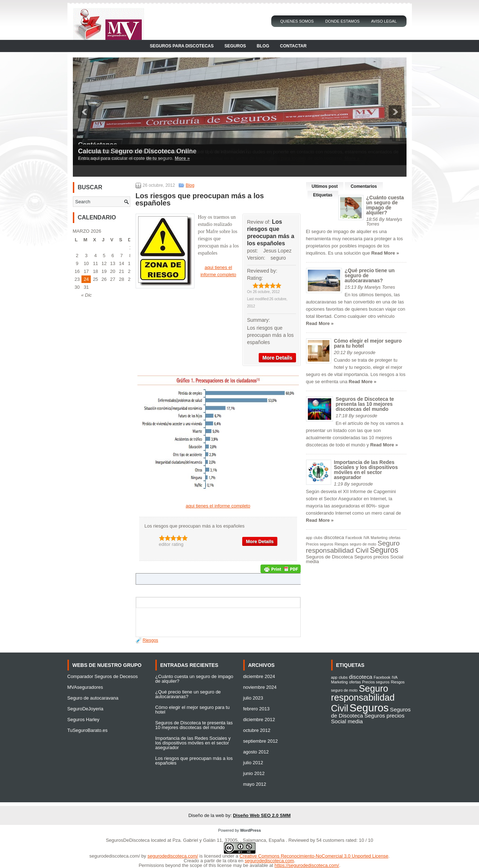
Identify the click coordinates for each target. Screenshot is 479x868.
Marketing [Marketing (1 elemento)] (379, 538)
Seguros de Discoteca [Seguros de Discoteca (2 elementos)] (330, 557)
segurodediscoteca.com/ (115, 856)
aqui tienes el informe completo (218, 506)
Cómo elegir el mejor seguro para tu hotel (368, 343)
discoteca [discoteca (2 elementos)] (334, 537)
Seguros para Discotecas (182, 46)
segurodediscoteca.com (269, 861)
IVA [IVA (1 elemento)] (366, 538)
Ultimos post (325, 186)
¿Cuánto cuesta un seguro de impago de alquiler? (385, 205)
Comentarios (364, 186)
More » (182, 158)
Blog (263, 46)
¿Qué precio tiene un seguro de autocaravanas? (188, 694)
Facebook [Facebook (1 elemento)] (354, 538)
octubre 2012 (257, 730)
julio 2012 (253, 763)
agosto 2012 (256, 752)
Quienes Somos (297, 21)
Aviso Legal (384, 21)
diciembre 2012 (259, 720)
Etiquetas (323, 195)
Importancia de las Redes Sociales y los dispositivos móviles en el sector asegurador (366, 470)
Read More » (385, 253)
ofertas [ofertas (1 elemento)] (395, 538)
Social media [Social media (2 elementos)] (347, 721)
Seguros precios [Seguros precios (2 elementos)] (372, 557)
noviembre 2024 (260, 687)
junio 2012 (254, 773)
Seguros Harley (84, 720)
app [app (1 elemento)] (309, 538)
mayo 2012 (255, 784)
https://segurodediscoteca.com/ (307, 865)
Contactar (293, 46)
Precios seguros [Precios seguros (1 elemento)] (320, 544)
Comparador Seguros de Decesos (103, 676)
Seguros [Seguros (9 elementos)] (384, 550)
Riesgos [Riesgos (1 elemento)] (342, 544)
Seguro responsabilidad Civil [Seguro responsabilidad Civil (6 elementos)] (353, 547)
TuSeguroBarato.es (88, 730)
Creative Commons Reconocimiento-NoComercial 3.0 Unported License (314, 856)
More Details (277, 358)
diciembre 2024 (259, 676)
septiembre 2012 (261, 741)
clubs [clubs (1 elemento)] (318, 538)
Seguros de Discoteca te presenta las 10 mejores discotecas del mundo (365, 404)
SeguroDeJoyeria (85, 709)
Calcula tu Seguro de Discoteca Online (137, 151)
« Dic (86, 295)
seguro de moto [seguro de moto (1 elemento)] (363, 544)
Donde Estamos (342, 21)
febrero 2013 (257, 709)
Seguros (235, 46)
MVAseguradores (85, 687)
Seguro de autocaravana (93, 698)
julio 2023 (253, 698)
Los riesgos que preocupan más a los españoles (194, 761)
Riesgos (151, 640)
